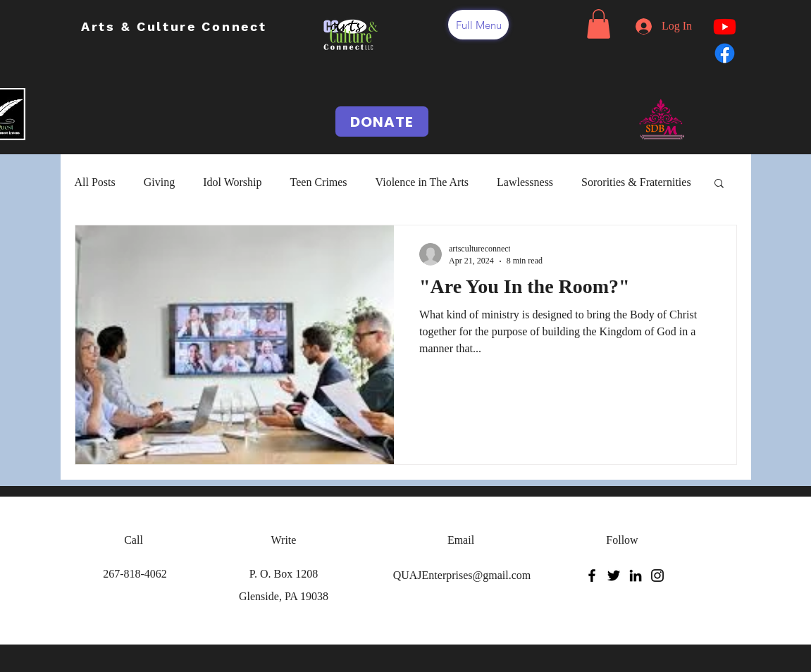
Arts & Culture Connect (177, 26)
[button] (478, 25)
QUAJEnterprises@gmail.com (462, 575)
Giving (159, 182)
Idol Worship (232, 182)
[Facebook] (592, 575)
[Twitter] (614, 575)
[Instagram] (657, 575)
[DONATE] (382, 122)
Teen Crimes (319, 182)
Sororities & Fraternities (636, 182)
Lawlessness (525, 182)
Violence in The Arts (422, 182)
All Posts (95, 182)
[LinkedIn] (636, 575)
